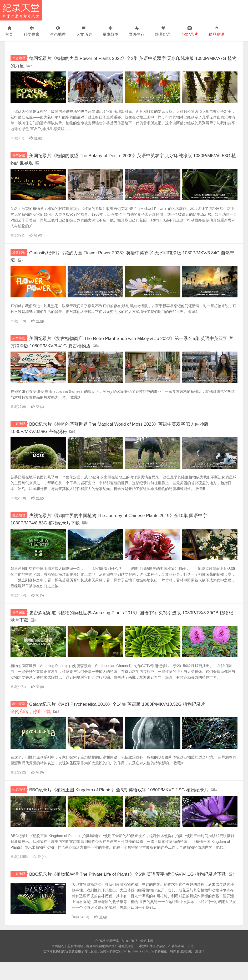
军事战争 (110, 31)
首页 (9, 31)
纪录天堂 (21, 10)
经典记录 (20, 252)
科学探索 (32, 31)
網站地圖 (146, 959)
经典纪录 (163, 31)
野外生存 (137, 31)
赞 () (36, 138)
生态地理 (58, 31)
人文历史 (84, 31)
